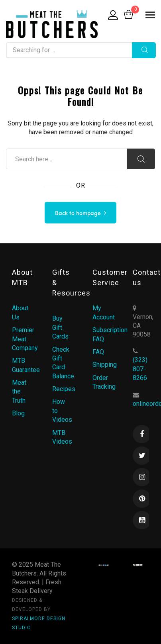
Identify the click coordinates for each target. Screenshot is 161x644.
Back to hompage (78, 213)
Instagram (142, 477)
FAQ (98, 352)
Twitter (142, 456)
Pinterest (142, 499)
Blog (18, 413)
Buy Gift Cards (60, 327)
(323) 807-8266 (140, 369)
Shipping (105, 365)
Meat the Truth (19, 391)
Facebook (142, 434)
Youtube (142, 520)
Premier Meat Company (25, 339)
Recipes (64, 389)
